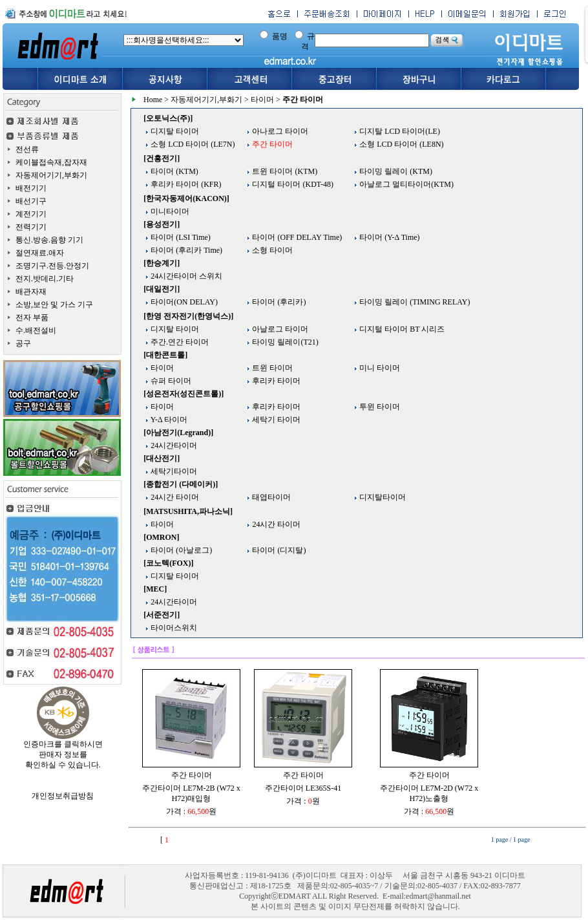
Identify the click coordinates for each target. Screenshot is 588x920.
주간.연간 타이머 (179, 342)
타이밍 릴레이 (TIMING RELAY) (414, 302)
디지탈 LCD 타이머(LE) (399, 131)
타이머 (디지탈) (278, 550)
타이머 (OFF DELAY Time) (296, 237)
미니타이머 (169, 211)
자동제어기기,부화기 (51, 175)
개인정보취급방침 (63, 796)
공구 (23, 343)
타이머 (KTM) (173, 171)
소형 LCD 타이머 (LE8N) (400, 144)
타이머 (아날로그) (180, 550)
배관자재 (31, 292)
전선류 (27, 149)
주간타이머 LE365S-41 (303, 788)
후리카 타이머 (275, 381)
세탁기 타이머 (275, 420)
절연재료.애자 (40, 253)
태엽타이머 (270, 497)
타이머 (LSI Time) (180, 237)
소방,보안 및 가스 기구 (54, 305)
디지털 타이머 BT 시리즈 (401, 329)
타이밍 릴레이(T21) (284, 342)
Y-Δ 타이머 (168, 420)
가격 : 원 (191, 811)
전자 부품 (32, 317)
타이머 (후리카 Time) (185, 250)
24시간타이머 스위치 (185, 276)
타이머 (262, 100)
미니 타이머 (379, 368)
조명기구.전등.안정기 (52, 266)
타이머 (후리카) (278, 302)
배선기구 (31, 201)
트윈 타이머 (271, 368)
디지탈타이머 (382, 497)
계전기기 (31, 214)
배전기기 (31, 188)
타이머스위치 (173, 628)
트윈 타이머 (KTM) (284, 171)
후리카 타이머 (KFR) (185, 184)
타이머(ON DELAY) (183, 302)
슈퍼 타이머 (170, 381)
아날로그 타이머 (279, 329)
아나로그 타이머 (279, 131)
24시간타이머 (173, 445)
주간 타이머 (192, 775)
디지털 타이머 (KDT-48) (292, 184)
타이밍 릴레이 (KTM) (395, 171)
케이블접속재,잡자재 (51, 162)
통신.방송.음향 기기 (49, 240)
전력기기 (31, 227)
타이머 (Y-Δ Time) (388, 237)
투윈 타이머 (379, 407)
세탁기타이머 (173, 471)
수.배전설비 (36, 330)
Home (153, 100)
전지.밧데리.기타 (45, 279)
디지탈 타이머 (174, 131)
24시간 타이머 (174, 497)
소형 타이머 (271, 250)
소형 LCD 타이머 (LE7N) (192, 144)
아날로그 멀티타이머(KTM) (405, 184)
